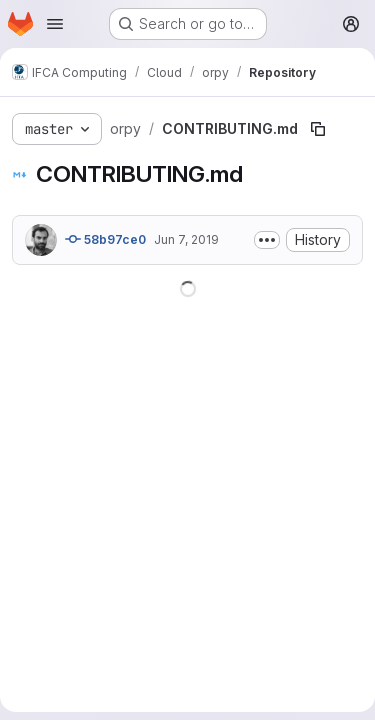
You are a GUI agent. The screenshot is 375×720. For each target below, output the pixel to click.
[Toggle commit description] (267, 240)
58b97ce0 (105, 239)
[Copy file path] (318, 129)
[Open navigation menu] (55, 24)
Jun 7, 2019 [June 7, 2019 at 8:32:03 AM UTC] (186, 239)
